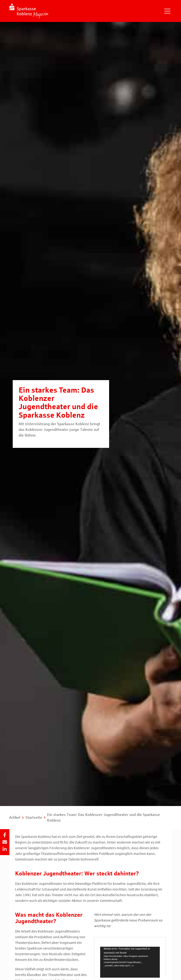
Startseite (34, 817)
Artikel (15, 817)
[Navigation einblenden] (167, 11)
